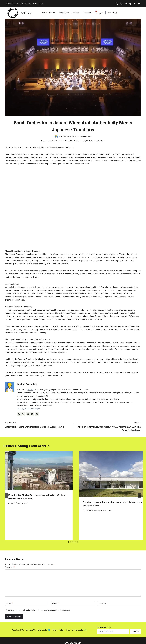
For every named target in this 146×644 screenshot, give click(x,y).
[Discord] (73, 631)
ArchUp (31, 390)
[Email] (139, 4)
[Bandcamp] (78, 631)
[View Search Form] (112, 13)
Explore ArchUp (104, 610)
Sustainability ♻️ (79, 613)
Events (52, 13)
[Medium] (89, 631)
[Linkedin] (126, 4)
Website (102, 586)
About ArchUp (12, 3)
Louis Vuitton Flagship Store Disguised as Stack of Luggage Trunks (38, 425)
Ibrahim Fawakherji (67, 137)
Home (43, 141)
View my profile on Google (28, 409)
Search (135, 614)
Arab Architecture (91, 510)
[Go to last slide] (7, 487)
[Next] (139, 487)
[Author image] (56, 137)
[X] (117, 4)
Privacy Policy (58, 613)
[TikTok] (95, 631)
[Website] (119, 586)
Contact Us (38, 3)
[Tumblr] (135, 4)
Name (9, 586)
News (44, 13)
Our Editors (26, 3)
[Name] (27, 586)
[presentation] (39, 470)
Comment (10, 550)
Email (55, 586)
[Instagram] (121, 4)
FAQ (68, 613)
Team (13, 503)
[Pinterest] (84, 631)
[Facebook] (100, 631)
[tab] (68, 525)
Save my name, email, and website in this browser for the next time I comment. (39, 593)
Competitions (63, 13)
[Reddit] (130, 4)
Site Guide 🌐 (44, 613)
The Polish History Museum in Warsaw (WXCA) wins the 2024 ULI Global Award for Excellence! (108, 426)
